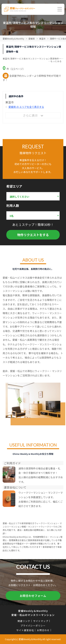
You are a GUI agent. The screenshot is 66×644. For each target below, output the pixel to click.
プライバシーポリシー (33, 626)
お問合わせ (43, 630)
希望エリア (14, 186)
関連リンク (24, 621)
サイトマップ (41, 621)
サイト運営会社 (25, 630)
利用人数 (13, 205)
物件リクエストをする (33, 235)
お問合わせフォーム (33, 596)
